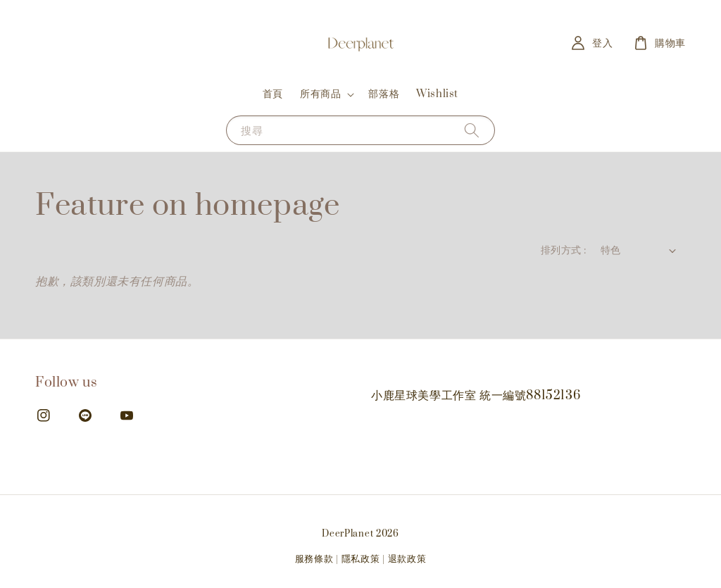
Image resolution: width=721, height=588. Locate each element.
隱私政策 (361, 559)
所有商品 (320, 94)
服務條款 (314, 559)
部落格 (384, 94)
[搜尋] (472, 130)
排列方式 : (563, 250)
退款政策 (407, 559)
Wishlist (437, 94)
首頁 (273, 94)
